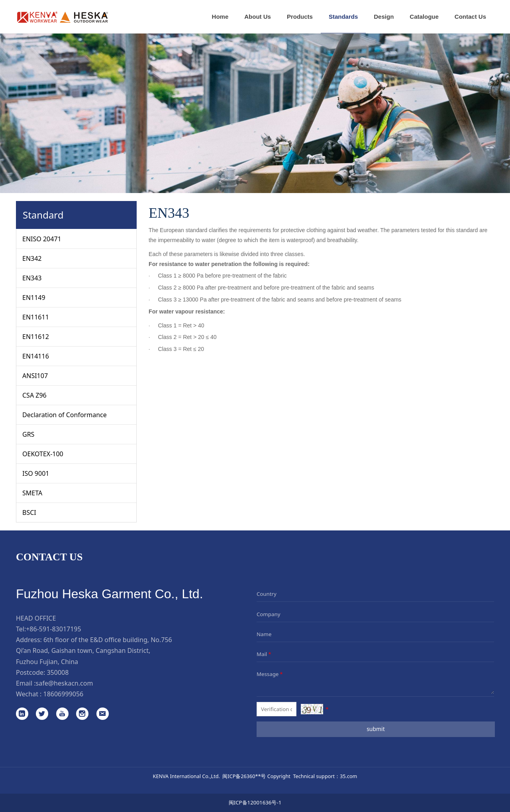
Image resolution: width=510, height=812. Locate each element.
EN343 (32, 278)
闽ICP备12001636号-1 (255, 802)
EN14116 (36, 356)
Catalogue (424, 17)
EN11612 (36, 337)
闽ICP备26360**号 (244, 776)
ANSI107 (35, 376)
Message (270, 674)
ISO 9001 (36, 473)
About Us (258, 17)
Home (220, 17)
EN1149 (34, 298)
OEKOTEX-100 (43, 454)
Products (300, 17)
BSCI (29, 512)
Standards (343, 17)
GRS (28, 434)
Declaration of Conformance (65, 415)
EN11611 (36, 317)
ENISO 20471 (42, 239)
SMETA (32, 493)
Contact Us (470, 17)
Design (384, 17)
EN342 (32, 258)
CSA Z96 (34, 395)
